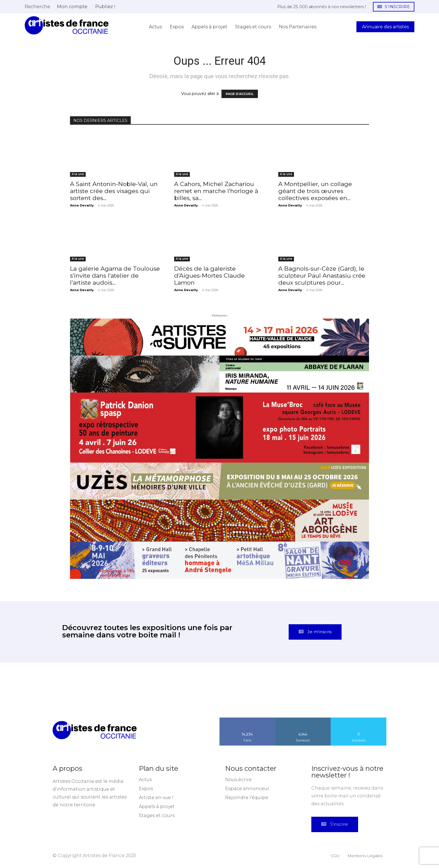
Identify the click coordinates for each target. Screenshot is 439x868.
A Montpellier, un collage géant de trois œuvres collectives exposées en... (315, 191)
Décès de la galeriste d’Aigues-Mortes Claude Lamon (209, 276)
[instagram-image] (27, 690)
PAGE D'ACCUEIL (240, 94)
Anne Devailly (82, 205)
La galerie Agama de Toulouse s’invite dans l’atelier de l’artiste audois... (115, 276)
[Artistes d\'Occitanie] (67, 25)
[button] (37, 6)
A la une (78, 174)
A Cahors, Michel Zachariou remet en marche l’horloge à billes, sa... (216, 191)
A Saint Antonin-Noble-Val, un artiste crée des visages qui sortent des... (114, 191)
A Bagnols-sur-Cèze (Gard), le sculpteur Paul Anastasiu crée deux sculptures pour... (322, 276)
